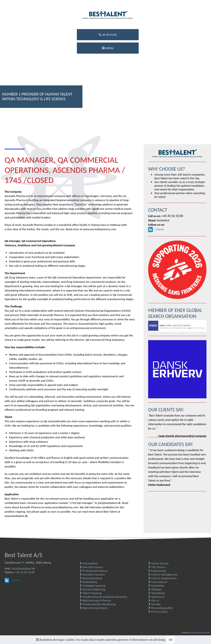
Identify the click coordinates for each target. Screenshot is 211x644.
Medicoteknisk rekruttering (98, 604)
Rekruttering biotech (94, 608)
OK (171, 640)
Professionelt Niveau (94, 571)
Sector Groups (158, 563)
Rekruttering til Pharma (95, 600)
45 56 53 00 (108, 35)
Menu (108, 48)
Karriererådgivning (92, 589)
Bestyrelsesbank (91, 578)
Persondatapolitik (160, 608)
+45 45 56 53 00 (25, 572)
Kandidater (156, 586)
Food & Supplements (162, 578)
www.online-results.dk (201, 633)
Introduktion (89, 563)
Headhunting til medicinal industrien (103, 597)
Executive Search (91, 567)
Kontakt (154, 604)
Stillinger (155, 589)
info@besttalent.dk (23, 569)
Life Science (157, 567)
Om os (154, 600)
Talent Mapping (91, 593)
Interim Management (163, 574)
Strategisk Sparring (93, 586)
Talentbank (156, 593)
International (158, 582)
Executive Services (92, 574)
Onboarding (88, 582)
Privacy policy (158, 612)
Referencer (156, 597)
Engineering (157, 571)
